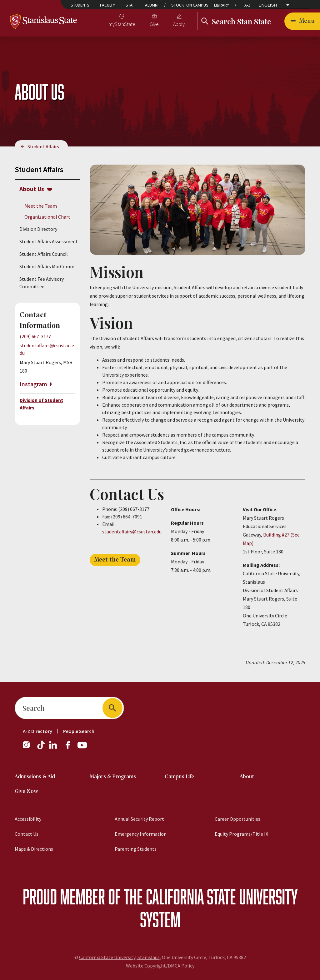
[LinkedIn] (53, 748)
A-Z (247, 5)
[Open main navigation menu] (302, 21)
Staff (131, 5)
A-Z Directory (37, 731)
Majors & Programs (113, 777)
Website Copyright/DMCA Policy (160, 966)
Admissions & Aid (35, 777)
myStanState (122, 24)
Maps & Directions (34, 849)
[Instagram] (29, 748)
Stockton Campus (190, 5)
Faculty (107, 5)
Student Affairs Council (44, 254)
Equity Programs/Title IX (241, 834)
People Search (79, 731)
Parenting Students (136, 849)
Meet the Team (41, 206)
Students (80, 5)
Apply (179, 24)
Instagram (33, 384)
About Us (32, 189)
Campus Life (179, 777)
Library (222, 5)
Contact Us (27, 834)
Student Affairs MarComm (47, 266)
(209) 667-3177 (35, 336)
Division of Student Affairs (41, 404)
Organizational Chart (47, 217)
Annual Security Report (139, 819)
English (268, 5)
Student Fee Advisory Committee (42, 283)
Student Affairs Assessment (49, 241)
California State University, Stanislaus (119, 957)
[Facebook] (70, 748)
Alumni (152, 5)
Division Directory (38, 229)
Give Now (26, 792)
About (247, 777)
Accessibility (28, 819)
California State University (222, 896)
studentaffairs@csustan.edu (132, 532)
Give (154, 24)
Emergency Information (141, 834)
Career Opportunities (237, 819)
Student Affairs (43, 146)
